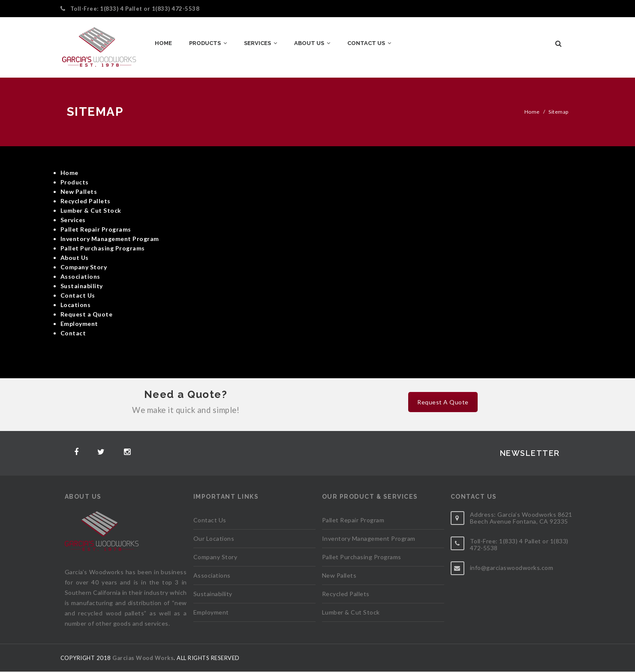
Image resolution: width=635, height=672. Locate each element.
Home (532, 112)
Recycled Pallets (346, 594)
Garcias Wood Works (143, 658)
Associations (212, 575)
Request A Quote (443, 402)
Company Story (215, 557)
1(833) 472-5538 (176, 9)
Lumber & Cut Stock (351, 612)
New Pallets (339, 575)
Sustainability (213, 594)
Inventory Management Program (369, 538)
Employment (211, 612)
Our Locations (214, 538)
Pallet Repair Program (353, 520)
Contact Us (210, 520)
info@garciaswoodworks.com (512, 568)
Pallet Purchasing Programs (362, 557)
